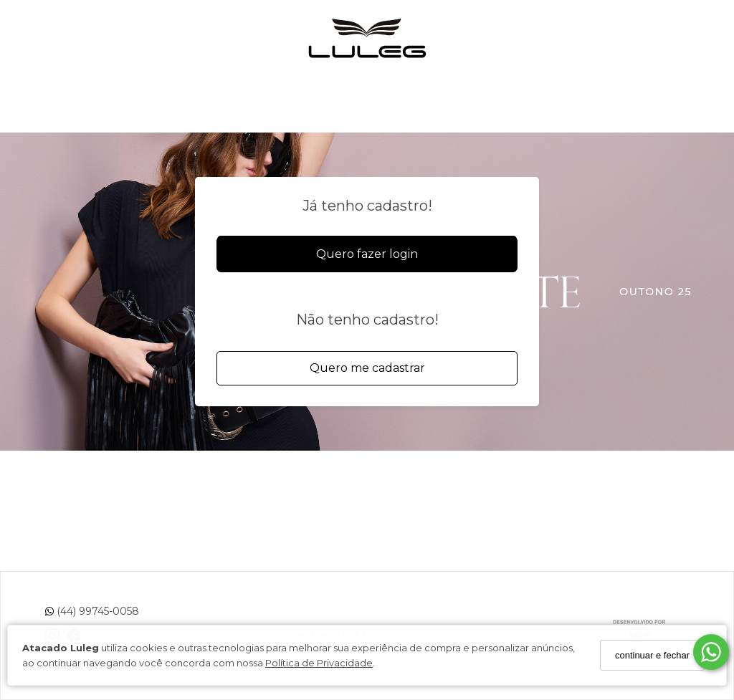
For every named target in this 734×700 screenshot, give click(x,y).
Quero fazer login (367, 254)
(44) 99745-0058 (92, 611)
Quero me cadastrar (367, 368)
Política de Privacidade (319, 663)
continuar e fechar (652, 655)
